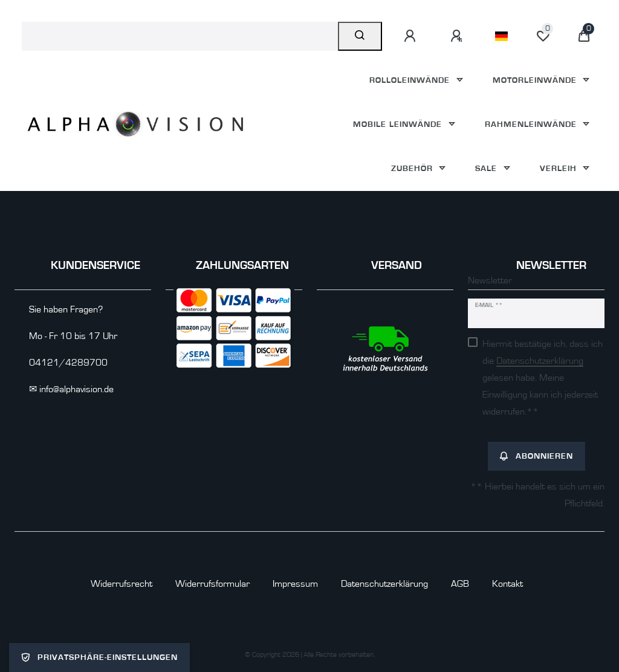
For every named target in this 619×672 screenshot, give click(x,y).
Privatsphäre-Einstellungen (99, 657)
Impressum (295, 584)
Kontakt (507, 584)
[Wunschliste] (543, 36)
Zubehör (413, 168)
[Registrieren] (458, 36)
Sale (488, 168)
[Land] (501, 36)
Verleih (560, 168)
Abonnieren (536, 456)
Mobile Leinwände (399, 124)
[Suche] (360, 36)
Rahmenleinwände (532, 124)
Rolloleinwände (411, 80)
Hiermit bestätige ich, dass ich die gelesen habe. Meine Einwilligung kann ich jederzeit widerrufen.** (543, 378)
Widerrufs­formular (212, 584)
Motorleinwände (536, 80)
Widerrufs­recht (122, 584)
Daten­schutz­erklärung (384, 584)
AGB (460, 584)
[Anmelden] (412, 36)
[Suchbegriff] (180, 36)
